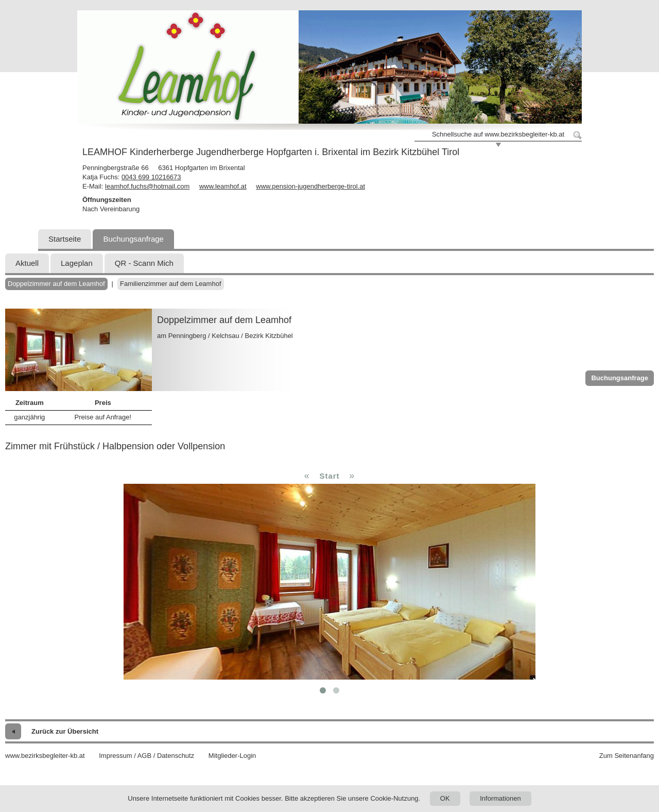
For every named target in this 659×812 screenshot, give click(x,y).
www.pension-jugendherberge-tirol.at (310, 186)
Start (329, 476)
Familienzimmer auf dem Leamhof (171, 284)
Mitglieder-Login (232, 756)
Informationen (500, 798)
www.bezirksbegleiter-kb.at (45, 756)
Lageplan (77, 263)
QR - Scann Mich (144, 263)
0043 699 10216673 (151, 177)
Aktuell (27, 263)
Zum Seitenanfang (627, 756)
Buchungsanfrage (133, 239)
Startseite (65, 239)
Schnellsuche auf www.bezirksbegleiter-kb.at (498, 134)
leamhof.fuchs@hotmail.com (147, 186)
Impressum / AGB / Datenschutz (146, 756)
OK (445, 798)
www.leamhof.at (223, 186)
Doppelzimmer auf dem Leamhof (56, 284)
